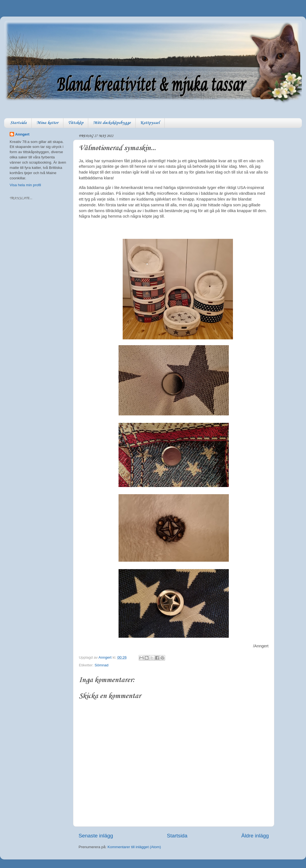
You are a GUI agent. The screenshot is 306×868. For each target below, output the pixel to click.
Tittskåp (76, 123)
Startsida (18, 123)
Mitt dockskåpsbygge (112, 123)
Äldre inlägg (255, 836)
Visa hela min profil (25, 185)
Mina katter (47, 123)
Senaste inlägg (96, 836)
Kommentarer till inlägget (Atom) (134, 847)
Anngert (22, 134)
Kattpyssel (150, 123)
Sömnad (101, 665)
